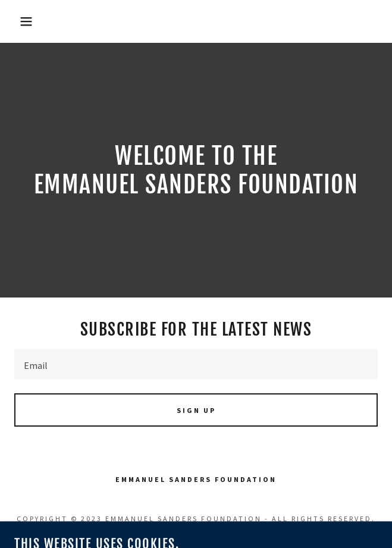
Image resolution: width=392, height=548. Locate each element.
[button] (26, 21)
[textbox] (196, 364)
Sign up (196, 410)
